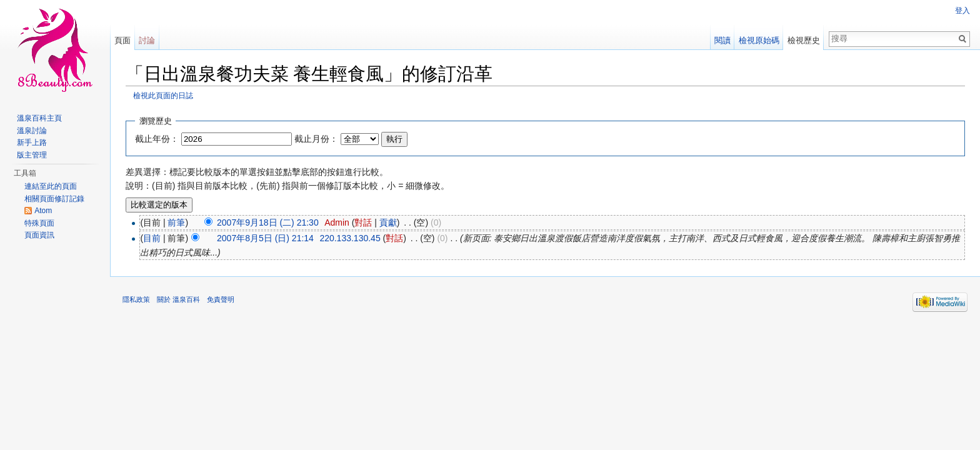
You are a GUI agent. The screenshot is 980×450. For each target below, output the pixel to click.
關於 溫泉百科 (178, 299)
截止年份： (157, 139)
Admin (337, 222)
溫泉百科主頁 (39, 118)
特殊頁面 (39, 223)
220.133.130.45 (350, 238)
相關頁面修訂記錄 (54, 199)
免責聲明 (221, 299)
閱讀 (722, 40)
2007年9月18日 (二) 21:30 (268, 222)
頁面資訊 (39, 235)
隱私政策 (136, 299)
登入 (962, 11)
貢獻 (388, 222)
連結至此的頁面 (51, 186)
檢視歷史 (804, 40)
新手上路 (32, 142)
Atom (43, 211)
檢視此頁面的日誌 (163, 95)
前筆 (176, 222)
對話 (363, 222)
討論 (147, 40)
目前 (152, 238)
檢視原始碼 (759, 40)
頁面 (122, 40)
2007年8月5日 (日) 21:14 (265, 238)
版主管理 (32, 155)
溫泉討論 (32, 131)
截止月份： (316, 139)
